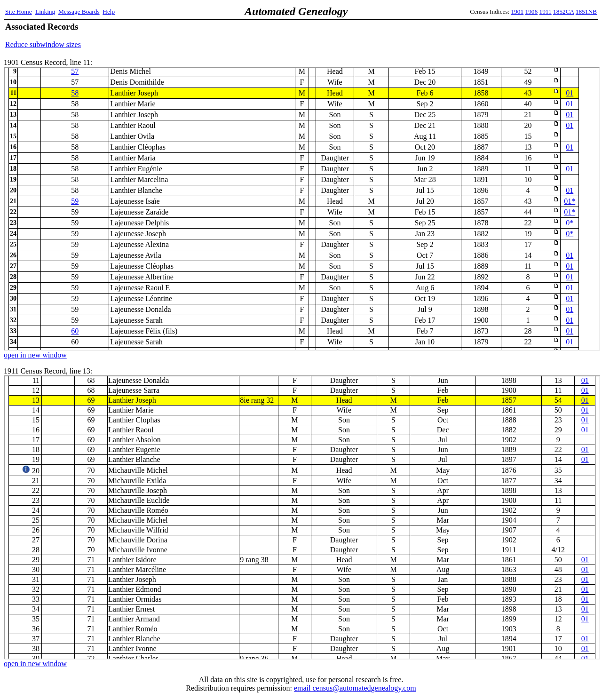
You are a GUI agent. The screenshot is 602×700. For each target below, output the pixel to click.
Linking (45, 12)
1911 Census (302, 517)
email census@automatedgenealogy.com (355, 688)
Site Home (19, 12)
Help (109, 12)
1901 (518, 12)
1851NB (586, 12)
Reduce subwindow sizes (43, 44)
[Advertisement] (487, 35)
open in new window (35, 355)
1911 (546, 12)
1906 (532, 12)
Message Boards (79, 12)
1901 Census (302, 209)
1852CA (563, 12)
